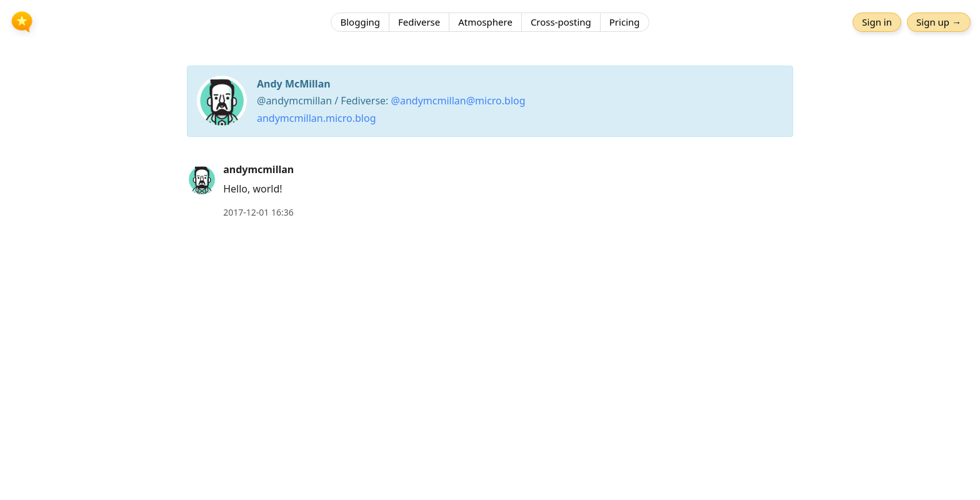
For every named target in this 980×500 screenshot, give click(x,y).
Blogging (360, 22)
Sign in (877, 22)
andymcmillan (258, 169)
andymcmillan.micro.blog (317, 118)
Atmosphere (485, 22)
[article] (490, 191)
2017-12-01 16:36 (258, 212)
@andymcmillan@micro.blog (458, 101)
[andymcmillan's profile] (202, 179)
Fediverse (419, 22)
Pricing (625, 22)
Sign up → (939, 22)
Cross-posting (561, 22)
